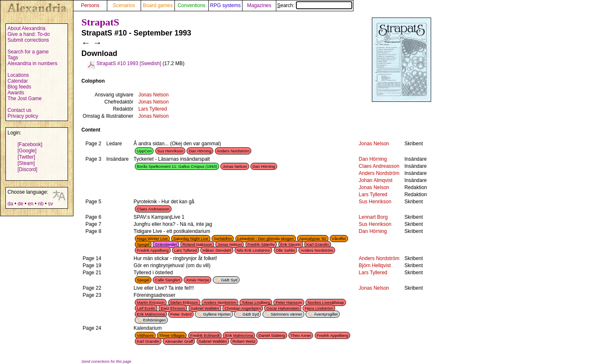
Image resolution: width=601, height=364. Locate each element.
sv (51, 204)
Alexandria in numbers (32, 63)
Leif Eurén (146, 308)
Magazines (259, 5)
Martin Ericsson (151, 302)
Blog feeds (19, 87)
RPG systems (225, 5)
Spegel (143, 244)
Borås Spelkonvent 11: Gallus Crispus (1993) (177, 166)
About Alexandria (27, 28)
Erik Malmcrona (151, 314)
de (20, 204)
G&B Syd (229, 280)
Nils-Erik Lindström (254, 250)
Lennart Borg (373, 217)
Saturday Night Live (191, 239)
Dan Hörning (200, 151)
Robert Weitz (244, 341)
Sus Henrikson (170, 151)
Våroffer (339, 239)
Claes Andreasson (379, 166)
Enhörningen (154, 320)
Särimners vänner (286, 314)
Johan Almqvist (376, 180)
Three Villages (172, 335)
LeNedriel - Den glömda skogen (266, 239)
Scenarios (124, 5)
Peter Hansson (289, 302)
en (30, 204)
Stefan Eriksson (184, 302)
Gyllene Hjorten (217, 314)
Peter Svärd (181, 314)
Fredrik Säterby (261, 244)
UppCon (144, 151)
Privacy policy (23, 116)
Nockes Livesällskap (326, 302)
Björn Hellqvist (375, 265)
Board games (158, 5)
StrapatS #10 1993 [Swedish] (129, 63)
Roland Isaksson (197, 244)
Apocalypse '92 (313, 239)
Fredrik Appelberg (153, 250)
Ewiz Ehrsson (173, 308)
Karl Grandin (318, 244)
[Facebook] (30, 144)
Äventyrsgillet (326, 314)
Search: (315, 5)
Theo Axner (301, 335)
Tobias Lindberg (256, 302)
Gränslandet (166, 244)
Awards (16, 93)
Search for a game (28, 52)
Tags (13, 58)
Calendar (18, 81)
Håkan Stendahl (217, 250)
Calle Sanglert (167, 280)
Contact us (19, 110)
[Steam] (26, 163)
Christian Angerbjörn (243, 308)
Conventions (192, 5)
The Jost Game (25, 99)
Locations (18, 75)
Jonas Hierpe (198, 280)
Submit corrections (28, 40)
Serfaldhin (223, 239)
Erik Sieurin (291, 244)
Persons (90, 5)
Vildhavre (145, 335)
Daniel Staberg (271, 335)
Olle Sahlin (285, 250)
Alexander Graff (179, 341)
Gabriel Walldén (205, 308)
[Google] (27, 151)
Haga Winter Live (152, 239)
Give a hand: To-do (29, 34)
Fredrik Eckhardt (205, 335)
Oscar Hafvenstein (283, 308)
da (10, 204)
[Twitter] (26, 157)
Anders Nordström (233, 151)
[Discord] (27, 169)
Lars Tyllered (152, 109)
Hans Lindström (319, 308)
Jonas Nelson (153, 95)
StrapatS (100, 22)
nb (41, 204)
